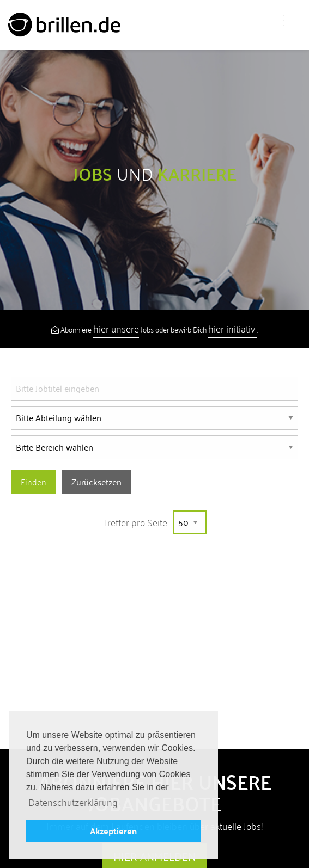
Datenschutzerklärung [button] (73, 802)
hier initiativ (233, 328)
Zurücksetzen (96, 482)
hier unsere (116, 328)
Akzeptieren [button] (113, 831)
